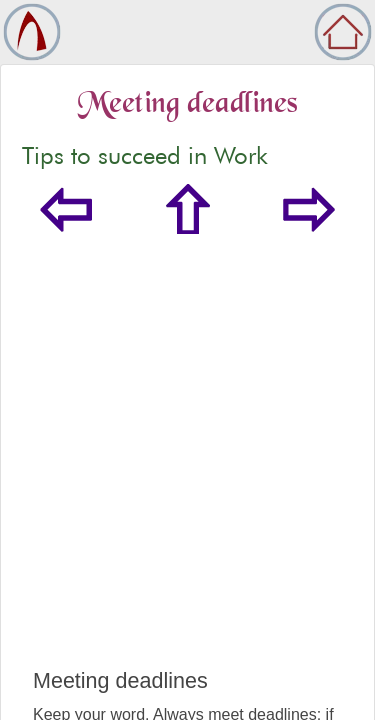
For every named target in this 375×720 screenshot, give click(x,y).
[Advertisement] (187, 471)
